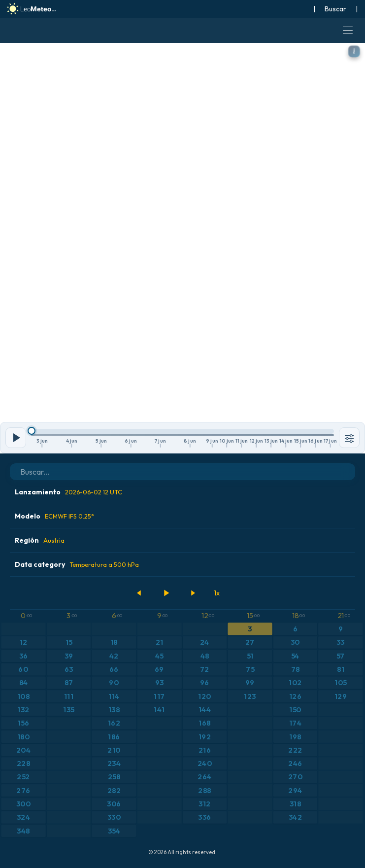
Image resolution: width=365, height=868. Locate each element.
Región (40, 540)
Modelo (54, 516)
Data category (77, 564)
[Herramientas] (349, 438)
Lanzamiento (68, 492)
